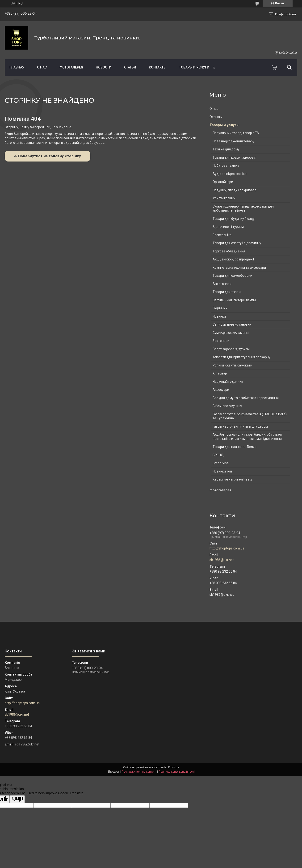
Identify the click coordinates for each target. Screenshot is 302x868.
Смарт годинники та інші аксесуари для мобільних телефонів (243, 208)
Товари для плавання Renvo (235, 447)
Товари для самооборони (232, 276)
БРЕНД (218, 455)
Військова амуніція (227, 406)
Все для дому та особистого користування (246, 398)
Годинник (220, 308)
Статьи (130, 67)
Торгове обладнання (229, 251)
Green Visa (221, 463)
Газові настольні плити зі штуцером (240, 426)
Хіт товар (220, 373)
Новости (104, 67)
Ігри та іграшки (224, 198)
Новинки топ (222, 471)
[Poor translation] (17, 799)
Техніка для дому (226, 149)
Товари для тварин (227, 292)
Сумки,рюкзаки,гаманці (231, 333)
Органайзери (223, 182)
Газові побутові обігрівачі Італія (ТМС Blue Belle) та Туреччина (250, 416)
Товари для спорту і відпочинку (237, 243)
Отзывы (216, 117)
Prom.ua (174, 767)
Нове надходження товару (233, 141)
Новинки (219, 316)
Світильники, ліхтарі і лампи (234, 300)
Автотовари (222, 284)
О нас (42, 67)
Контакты (158, 67)
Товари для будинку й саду (234, 219)
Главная (17, 67)
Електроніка (222, 235)
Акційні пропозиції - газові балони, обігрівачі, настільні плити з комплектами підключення (247, 437)
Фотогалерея (71, 67)
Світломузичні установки (232, 324)
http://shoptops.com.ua (227, 548)
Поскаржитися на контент (139, 772)
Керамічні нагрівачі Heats (232, 479)
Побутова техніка (226, 166)
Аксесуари (221, 390)
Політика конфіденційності (177, 772)
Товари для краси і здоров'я (234, 157)
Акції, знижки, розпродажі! (233, 259)
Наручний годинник (228, 382)
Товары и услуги (194, 67)
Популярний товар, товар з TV (236, 133)
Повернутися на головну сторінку (50, 156)
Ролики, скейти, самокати (232, 365)
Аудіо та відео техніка (230, 174)
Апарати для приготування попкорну (241, 357)
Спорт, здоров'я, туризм (231, 349)
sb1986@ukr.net (222, 560)
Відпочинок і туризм (228, 227)
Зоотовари (221, 341)
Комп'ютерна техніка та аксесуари (239, 268)
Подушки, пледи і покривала (235, 190)
